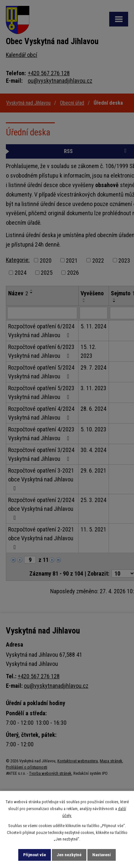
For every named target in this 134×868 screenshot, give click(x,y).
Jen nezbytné (69, 855)
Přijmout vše (35, 855)
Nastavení (102, 855)
